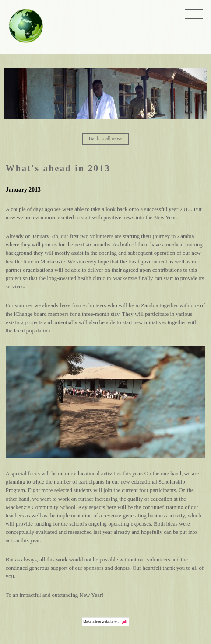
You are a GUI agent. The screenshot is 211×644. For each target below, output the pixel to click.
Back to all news (105, 138)
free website (104, 621)
